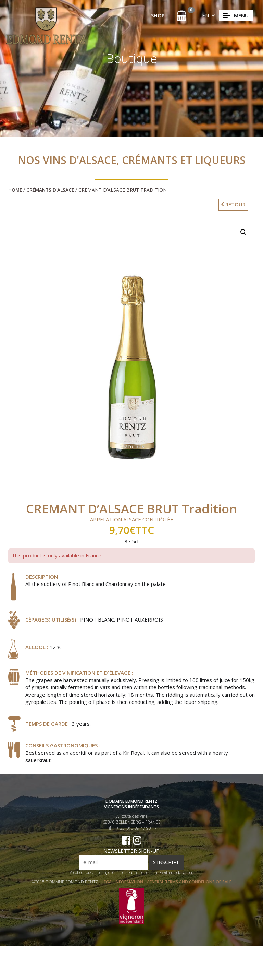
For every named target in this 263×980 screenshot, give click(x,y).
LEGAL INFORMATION (123, 884)
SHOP (158, 15)
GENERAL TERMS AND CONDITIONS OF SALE (189, 884)
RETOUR (233, 204)
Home (15, 190)
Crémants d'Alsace (50, 190)
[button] (243, 232)
